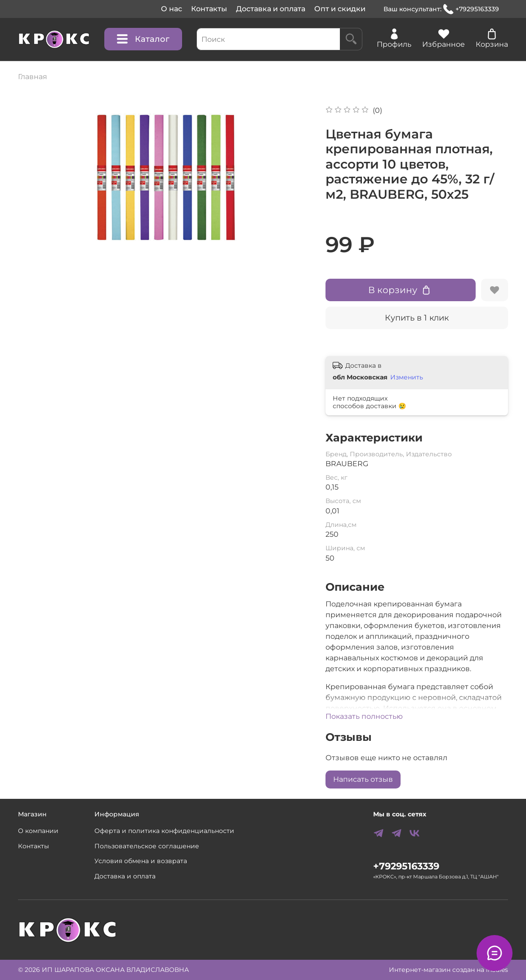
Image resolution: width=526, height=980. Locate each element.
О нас (172, 9)
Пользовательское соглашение (147, 846)
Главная (33, 77)
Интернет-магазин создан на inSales (448, 970)
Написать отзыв (363, 779)
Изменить (407, 377)
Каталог (143, 39)
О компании (38, 831)
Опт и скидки (340, 9)
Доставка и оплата (271, 9)
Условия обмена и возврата (141, 861)
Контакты (209, 9)
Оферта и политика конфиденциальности (164, 831)
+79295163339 (471, 9)
